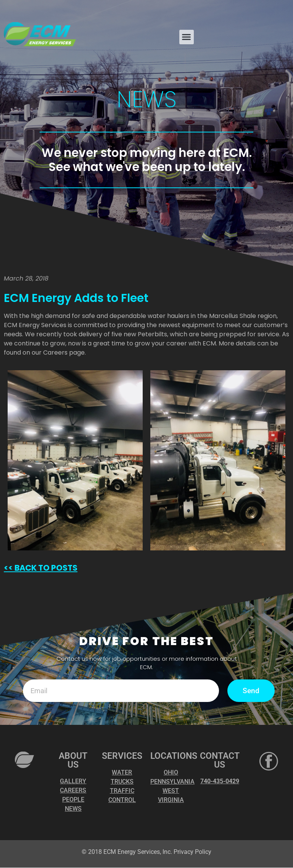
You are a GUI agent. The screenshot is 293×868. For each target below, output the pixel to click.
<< (8, 568)
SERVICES (122, 756)
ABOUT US (73, 761)
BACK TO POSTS (45, 568)
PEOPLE (73, 800)
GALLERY (73, 782)
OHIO (171, 773)
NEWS (73, 809)
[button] (187, 37)
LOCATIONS (174, 756)
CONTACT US (220, 761)
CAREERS (73, 791)
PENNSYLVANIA (172, 782)
